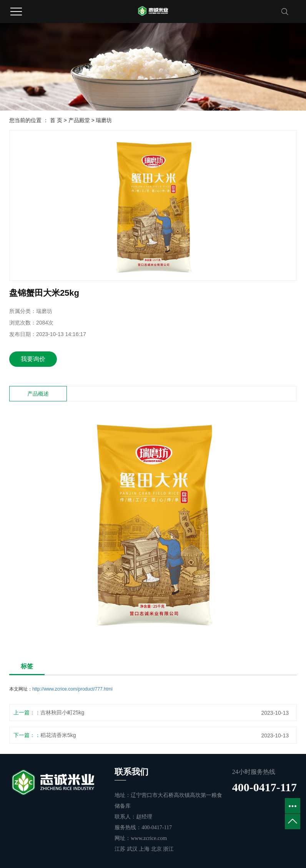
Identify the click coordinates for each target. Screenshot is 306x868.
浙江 (168, 849)
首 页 (56, 120)
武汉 (133, 849)
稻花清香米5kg (58, 735)
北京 (157, 849)
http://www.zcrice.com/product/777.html (72, 689)
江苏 (121, 849)
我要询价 (33, 359)
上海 (145, 849)
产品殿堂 (79, 120)
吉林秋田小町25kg (62, 712)
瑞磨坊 (104, 120)
